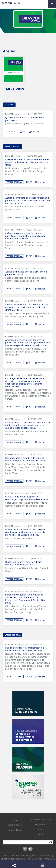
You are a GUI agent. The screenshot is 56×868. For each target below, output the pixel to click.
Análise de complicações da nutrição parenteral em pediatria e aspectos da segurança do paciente (25, 236)
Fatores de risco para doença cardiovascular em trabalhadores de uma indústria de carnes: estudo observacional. (28, 425)
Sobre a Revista (15, 825)
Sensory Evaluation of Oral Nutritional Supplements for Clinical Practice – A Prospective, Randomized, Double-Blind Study (26, 599)
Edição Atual (41, 824)
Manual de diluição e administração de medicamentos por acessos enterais (25, 649)
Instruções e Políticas (41, 820)
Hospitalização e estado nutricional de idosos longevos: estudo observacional (26, 459)
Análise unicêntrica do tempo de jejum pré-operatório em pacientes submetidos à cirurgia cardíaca (27, 307)
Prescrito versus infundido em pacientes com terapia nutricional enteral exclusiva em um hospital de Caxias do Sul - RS (28, 532)
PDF (23, 132)
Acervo (41, 829)
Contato (41, 834)
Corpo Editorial (15, 830)
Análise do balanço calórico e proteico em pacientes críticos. (26, 273)
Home (15, 820)
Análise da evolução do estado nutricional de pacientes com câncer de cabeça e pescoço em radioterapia (28, 200)
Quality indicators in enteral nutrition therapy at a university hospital (24, 563)
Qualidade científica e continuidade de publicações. (25, 119)
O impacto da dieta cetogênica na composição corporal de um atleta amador (28, 498)
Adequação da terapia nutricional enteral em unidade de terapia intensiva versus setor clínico (28, 162)
